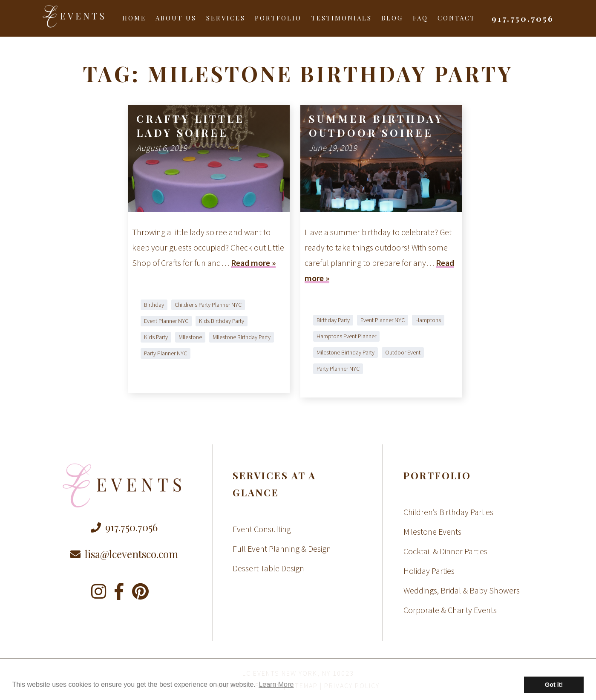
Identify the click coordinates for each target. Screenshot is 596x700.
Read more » (253, 263)
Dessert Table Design (268, 568)
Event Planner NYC (166, 321)
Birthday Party (333, 320)
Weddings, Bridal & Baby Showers (462, 590)
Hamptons (428, 320)
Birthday (154, 305)
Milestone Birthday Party (242, 337)
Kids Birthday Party (222, 321)
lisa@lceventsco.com (124, 554)
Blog (392, 18)
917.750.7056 (523, 18)
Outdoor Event (403, 352)
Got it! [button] (554, 685)
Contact (456, 18)
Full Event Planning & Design (282, 549)
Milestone (190, 337)
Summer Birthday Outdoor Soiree (376, 126)
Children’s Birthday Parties (448, 512)
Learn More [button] (276, 684)
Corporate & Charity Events (450, 610)
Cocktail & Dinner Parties (445, 551)
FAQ (420, 18)
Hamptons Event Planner (346, 336)
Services (226, 18)
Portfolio (278, 18)
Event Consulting (262, 529)
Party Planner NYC (166, 353)
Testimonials (342, 18)
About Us (176, 18)
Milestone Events (432, 531)
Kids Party (156, 337)
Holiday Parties (429, 571)
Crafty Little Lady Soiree (190, 126)
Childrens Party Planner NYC (208, 305)
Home (134, 18)
